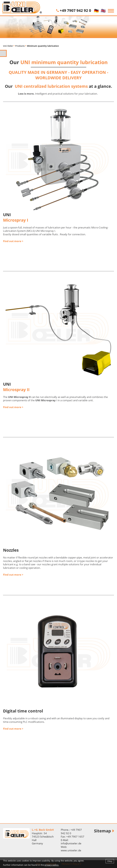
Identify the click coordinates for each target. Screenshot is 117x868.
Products (20, 46)
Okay (110, 861)
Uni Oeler (8, 46)
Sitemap (102, 831)
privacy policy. (52, 865)
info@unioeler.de (71, 843)
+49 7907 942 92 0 (75, 10)
